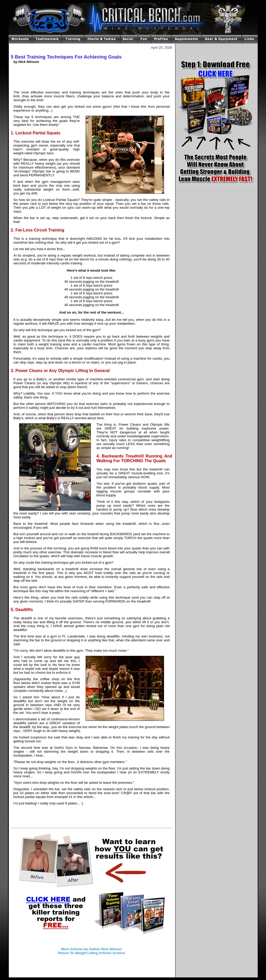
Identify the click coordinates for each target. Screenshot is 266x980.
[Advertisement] (92, 79)
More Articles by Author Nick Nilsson (92, 949)
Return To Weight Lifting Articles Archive (91, 953)
